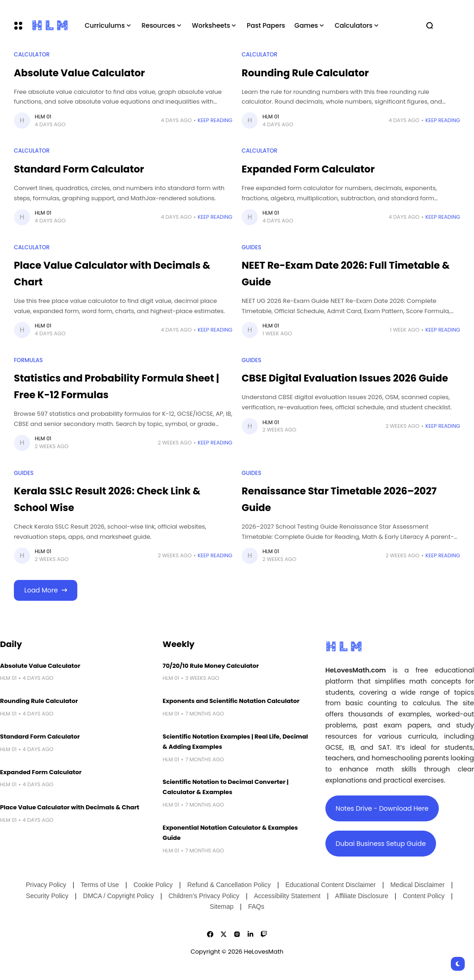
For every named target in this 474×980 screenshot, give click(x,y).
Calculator (32, 55)
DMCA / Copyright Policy (118, 896)
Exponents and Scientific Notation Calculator (231, 701)
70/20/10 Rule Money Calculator (211, 666)
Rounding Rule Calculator (305, 73)
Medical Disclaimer (417, 885)
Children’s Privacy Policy (204, 896)
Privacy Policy (46, 885)
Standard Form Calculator (79, 169)
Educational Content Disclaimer (330, 885)
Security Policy (47, 896)
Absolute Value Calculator (79, 73)
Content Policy (424, 896)
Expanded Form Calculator (308, 169)
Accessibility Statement (287, 896)
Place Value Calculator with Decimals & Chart (70, 807)
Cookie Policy (153, 885)
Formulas (28, 360)
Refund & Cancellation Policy (229, 885)
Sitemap (221, 906)
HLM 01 (43, 117)
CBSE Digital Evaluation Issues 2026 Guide (345, 378)
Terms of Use (100, 885)
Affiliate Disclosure (362, 896)
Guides (251, 247)
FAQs (256, 906)
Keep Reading (215, 120)
